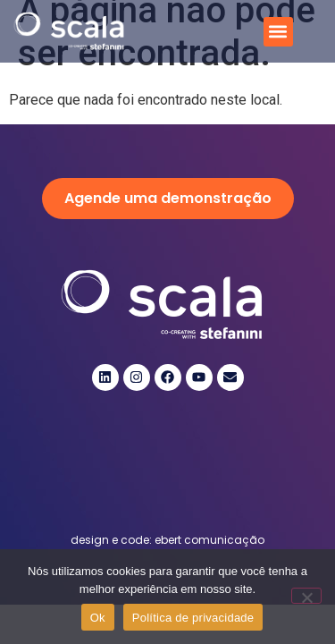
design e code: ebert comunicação (167, 540)
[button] (278, 32)
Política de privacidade (193, 618)
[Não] (306, 596)
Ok (98, 618)
